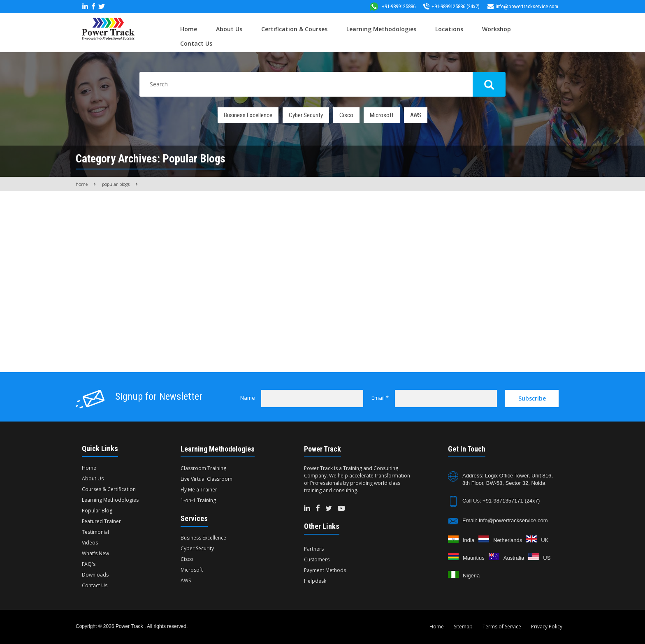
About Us (229, 29)
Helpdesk (315, 581)
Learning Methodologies (381, 29)
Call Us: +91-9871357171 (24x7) (501, 501)
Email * (380, 398)
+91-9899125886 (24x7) (451, 6)
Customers (317, 559)
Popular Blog (97, 511)
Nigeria (471, 576)
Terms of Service (502, 627)
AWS (416, 115)
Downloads (95, 575)
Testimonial (95, 532)
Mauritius (474, 558)
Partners (314, 549)
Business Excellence (248, 115)
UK (545, 540)
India (469, 540)
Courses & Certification (109, 489)
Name (248, 398)
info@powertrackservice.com (523, 6)
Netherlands (508, 540)
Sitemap (463, 627)
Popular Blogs (116, 184)
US (547, 558)
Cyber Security (306, 115)
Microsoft (382, 115)
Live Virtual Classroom (206, 479)
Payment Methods (325, 570)
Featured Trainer (101, 521)
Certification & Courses (294, 29)
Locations (449, 29)
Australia (514, 558)
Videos (90, 543)
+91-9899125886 (392, 6)
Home (189, 29)
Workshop (497, 29)
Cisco (346, 115)
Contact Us (196, 43)
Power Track (130, 626)
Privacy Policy (547, 627)
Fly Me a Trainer (199, 490)
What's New (95, 553)
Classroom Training (203, 468)
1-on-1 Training (198, 500)
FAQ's (89, 564)
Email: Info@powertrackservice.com (505, 520)
